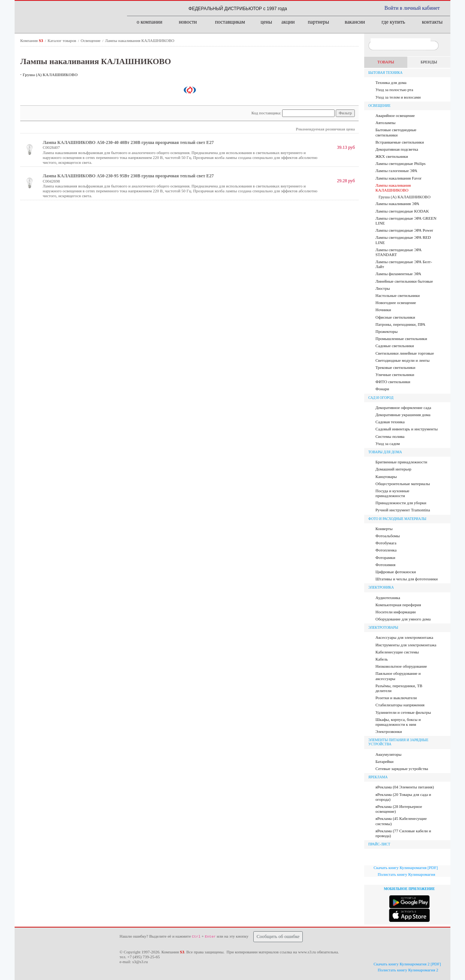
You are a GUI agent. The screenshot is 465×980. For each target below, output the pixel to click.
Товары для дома (385, 452)
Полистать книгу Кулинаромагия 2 (408, 970)
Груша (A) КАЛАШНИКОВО (50, 75)
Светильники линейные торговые (405, 353)
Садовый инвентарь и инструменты (407, 429)
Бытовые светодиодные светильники (396, 132)
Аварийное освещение (395, 115)
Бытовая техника (385, 73)
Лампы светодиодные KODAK (402, 211)
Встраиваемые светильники (400, 142)
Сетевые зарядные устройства (402, 769)
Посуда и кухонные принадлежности (392, 493)
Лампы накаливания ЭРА (397, 204)
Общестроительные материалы (403, 484)
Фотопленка (386, 550)
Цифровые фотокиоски (396, 572)
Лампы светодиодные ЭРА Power (404, 230)
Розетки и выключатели (396, 698)
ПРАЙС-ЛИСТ (379, 844)
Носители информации (395, 612)
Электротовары (383, 628)
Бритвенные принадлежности (401, 462)
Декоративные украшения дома (403, 415)
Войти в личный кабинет (412, 8)
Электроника (381, 587)
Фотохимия (385, 565)
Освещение (91, 40)
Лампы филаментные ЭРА (398, 274)
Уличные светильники (395, 375)
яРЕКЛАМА (378, 777)
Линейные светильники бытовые (404, 281)
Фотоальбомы (388, 536)
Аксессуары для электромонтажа (404, 637)
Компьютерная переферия (398, 605)
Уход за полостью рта (394, 90)
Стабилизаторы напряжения (400, 705)
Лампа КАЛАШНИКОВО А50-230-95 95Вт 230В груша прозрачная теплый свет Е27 (128, 176)
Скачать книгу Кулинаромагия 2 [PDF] (407, 964)
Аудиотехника (388, 598)
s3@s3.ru (140, 962)
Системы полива (390, 436)
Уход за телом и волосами (398, 97)
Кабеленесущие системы (397, 652)
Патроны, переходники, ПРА (400, 324)
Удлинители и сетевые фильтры (403, 712)
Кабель (382, 659)
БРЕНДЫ (429, 62)
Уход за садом (388, 444)
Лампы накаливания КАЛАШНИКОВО (140, 40)
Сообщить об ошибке (278, 937)
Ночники (383, 310)
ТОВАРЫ (386, 62)
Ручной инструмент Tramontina (403, 510)
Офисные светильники (395, 317)
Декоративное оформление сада (403, 408)
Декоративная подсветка (397, 149)
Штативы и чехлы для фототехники (407, 579)
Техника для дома (391, 82)
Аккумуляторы (388, 754)
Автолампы (386, 123)
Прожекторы (387, 331)
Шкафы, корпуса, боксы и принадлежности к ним (398, 722)
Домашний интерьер (393, 469)
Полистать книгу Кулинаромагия (406, 874)
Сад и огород (381, 398)
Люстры (383, 288)
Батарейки (384, 761)
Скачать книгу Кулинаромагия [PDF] (406, 868)
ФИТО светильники (393, 382)
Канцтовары (386, 477)
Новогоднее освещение (396, 303)
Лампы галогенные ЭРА (396, 171)
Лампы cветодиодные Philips (401, 163)
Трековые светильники (395, 367)
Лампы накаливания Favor (398, 178)
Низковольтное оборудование (401, 666)
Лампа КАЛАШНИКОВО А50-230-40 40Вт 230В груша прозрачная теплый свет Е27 (128, 142)
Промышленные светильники (401, 339)
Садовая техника (390, 422)
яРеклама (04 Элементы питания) (405, 787)
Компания (32, 40)
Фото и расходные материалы (397, 519)
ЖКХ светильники (392, 156)
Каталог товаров (62, 40)
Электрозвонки (389, 731)
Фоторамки (385, 557)
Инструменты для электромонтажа (406, 645)
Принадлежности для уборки (401, 503)
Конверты (384, 529)
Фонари (382, 389)
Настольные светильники (398, 295)
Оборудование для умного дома (403, 619)
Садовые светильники (395, 346)
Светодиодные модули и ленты (402, 360)
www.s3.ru (307, 952)
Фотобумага (386, 543)
